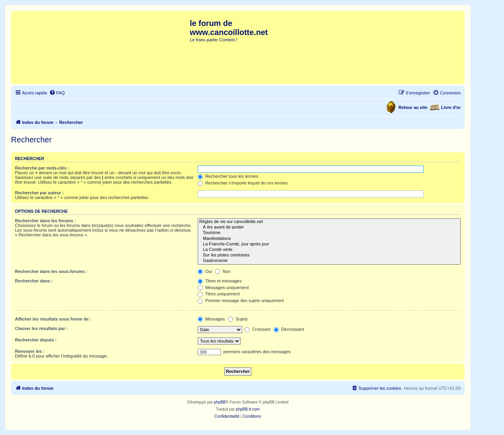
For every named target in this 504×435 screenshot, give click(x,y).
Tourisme (329, 233)
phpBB (220, 402)
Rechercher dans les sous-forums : (51, 271)
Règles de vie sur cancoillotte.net (329, 222)
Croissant (258, 329)
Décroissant (289, 329)
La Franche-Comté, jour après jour (329, 244)
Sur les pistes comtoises (329, 255)
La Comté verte (329, 250)
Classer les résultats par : (41, 328)
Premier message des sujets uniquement (241, 300)
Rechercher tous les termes (228, 176)
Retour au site (413, 107)
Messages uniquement (223, 288)
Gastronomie (329, 261)
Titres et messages (220, 281)
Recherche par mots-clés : (42, 168)
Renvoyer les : (30, 351)
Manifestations (329, 239)
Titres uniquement (219, 294)
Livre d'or (451, 107)
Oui (205, 271)
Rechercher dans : (34, 281)
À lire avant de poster (329, 227)
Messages (211, 319)
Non (223, 271)
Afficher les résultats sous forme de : (53, 319)
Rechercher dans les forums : (45, 221)
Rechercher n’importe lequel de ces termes (243, 183)
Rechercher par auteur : (39, 193)
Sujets (238, 319)
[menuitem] (57, 93)
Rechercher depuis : (36, 340)
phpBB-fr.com (248, 409)
